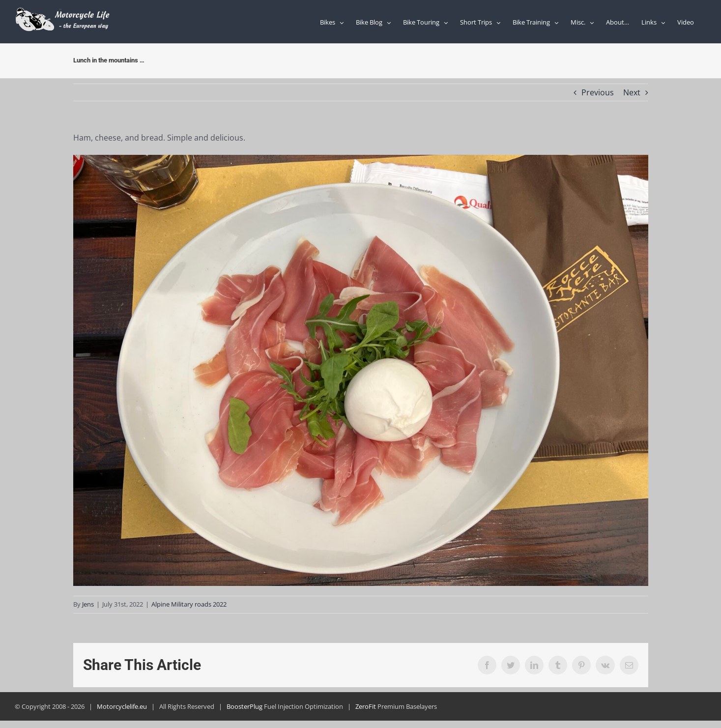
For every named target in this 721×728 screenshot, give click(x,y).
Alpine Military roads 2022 (189, 604)
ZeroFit (366, 706)
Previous (598, 92)
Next (632, 92)
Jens (88, 604)
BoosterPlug (245, 706)
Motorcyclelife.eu (122, 706)
